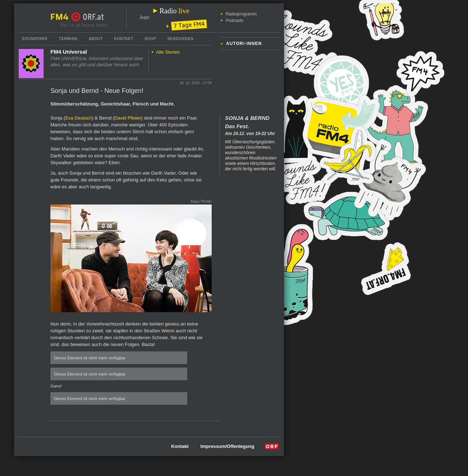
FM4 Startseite (62, 17)
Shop (150, 39)
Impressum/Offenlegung (228, 446)
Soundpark (35, 39)
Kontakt (124, 39)
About (96, 39)
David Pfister (128, 118)
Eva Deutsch (78, 118)
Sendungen (181, 39)
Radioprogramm (241, 14)
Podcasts (235, 21)
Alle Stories (168, 52)
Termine (68, 39)
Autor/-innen (244, 44)
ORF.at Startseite (88, 17)
